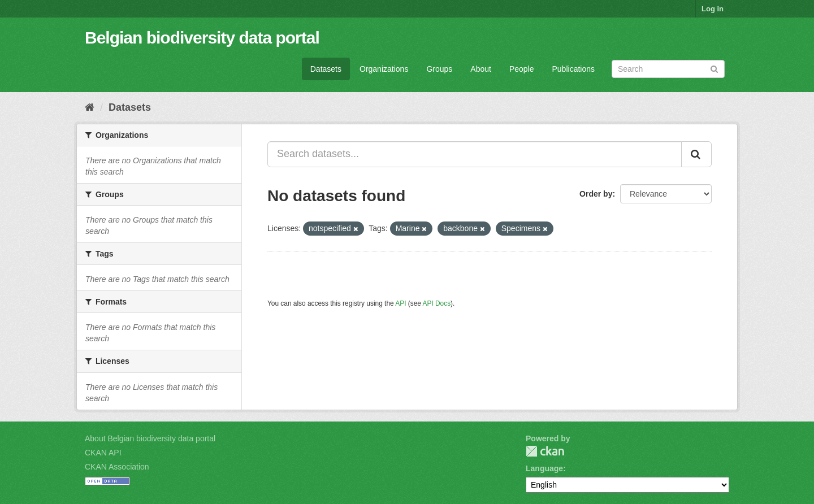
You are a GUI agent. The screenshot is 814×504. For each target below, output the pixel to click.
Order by (596, 194)
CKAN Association (117, 467)
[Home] (90, 107)
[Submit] (714, 68)
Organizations (384, 69)
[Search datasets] (668, 69)
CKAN (545, 451)
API (400, 303)
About (481, 69)
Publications (574, 69)
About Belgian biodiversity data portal (150, 438)
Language (544, 468)
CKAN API (103, 453)
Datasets (326, 69)
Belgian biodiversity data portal (202, 38)
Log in (713, 9)
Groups (439, 69)
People (522, 69)
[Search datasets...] (475, 154)
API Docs (437, 303)
